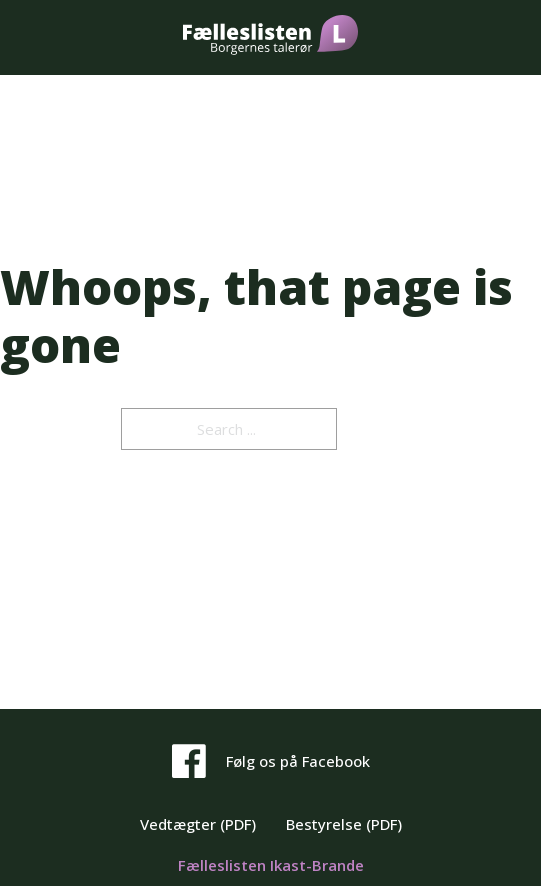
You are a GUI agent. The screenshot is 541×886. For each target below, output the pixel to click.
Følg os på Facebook (298, 761)
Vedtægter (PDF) (198, 824)
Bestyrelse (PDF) (344, 824)
